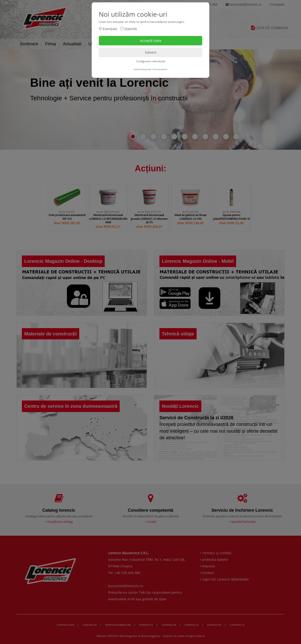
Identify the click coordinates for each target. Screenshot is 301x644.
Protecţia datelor (160, 69)
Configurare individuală (151, 61)
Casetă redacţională (142, 69)
